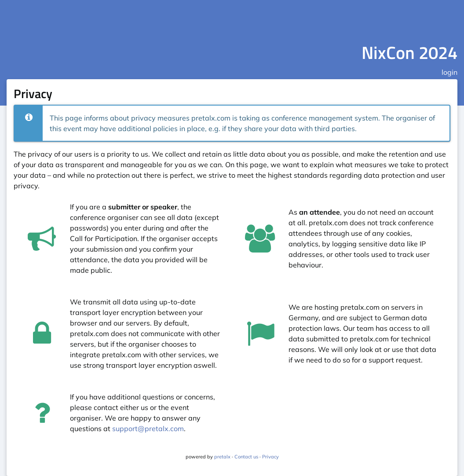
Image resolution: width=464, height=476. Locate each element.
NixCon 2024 (409, 53)
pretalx (222, 457)
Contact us (246, 457)
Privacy (270, 457)
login (449, 72)
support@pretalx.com (148, 428)
